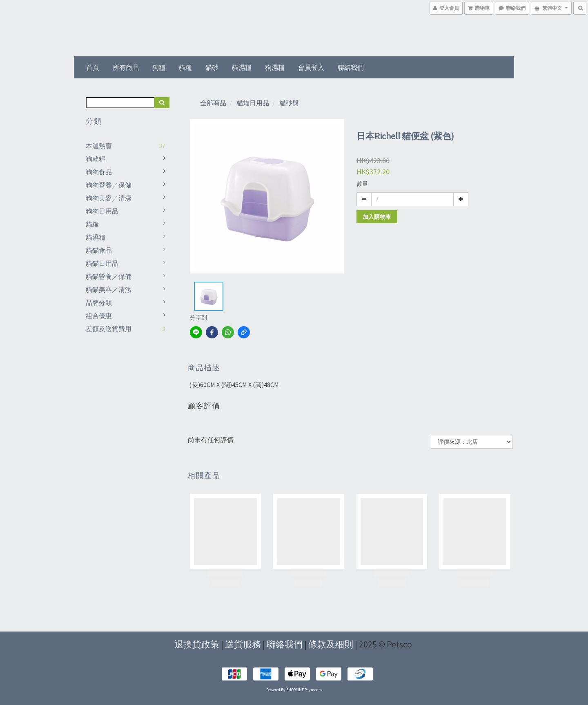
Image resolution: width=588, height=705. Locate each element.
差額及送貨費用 (109, 329)
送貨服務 (243, 644)
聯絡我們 (351, 67)
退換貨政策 (197, 644)
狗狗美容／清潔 (109, 198)
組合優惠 (99, 316)
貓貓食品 (99, 250)
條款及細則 (331, 644)
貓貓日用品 (102, 263)
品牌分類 (99, 302)
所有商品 (126, 67)
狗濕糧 (275, 67)
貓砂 (212, 67)
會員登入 (311, 67)
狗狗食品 (99, 172)
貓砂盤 (289, 103)
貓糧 (185, 67)
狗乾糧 (96, 159)
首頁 (93, 67)
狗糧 (159, 67)
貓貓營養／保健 (109, 276)
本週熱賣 (99, 146)
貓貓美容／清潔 (109, 289)
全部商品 (213, 103)
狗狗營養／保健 (109, 185)
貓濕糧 (242, 67)
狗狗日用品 (102, 211)
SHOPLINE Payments (304, 690)
